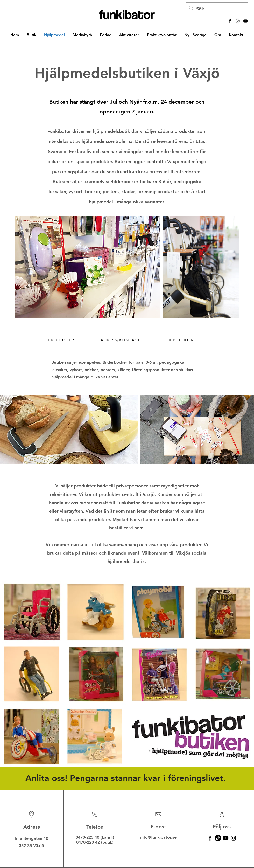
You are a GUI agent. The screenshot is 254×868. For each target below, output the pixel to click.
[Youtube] (226, 838)
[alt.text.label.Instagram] (238, 21)
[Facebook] (210, 838)
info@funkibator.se (158, 837)
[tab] (67, 340)
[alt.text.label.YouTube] (245, 21)
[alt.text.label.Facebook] (230, 21)
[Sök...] (217, 9)
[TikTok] (218, 838)
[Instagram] (233, 838)
